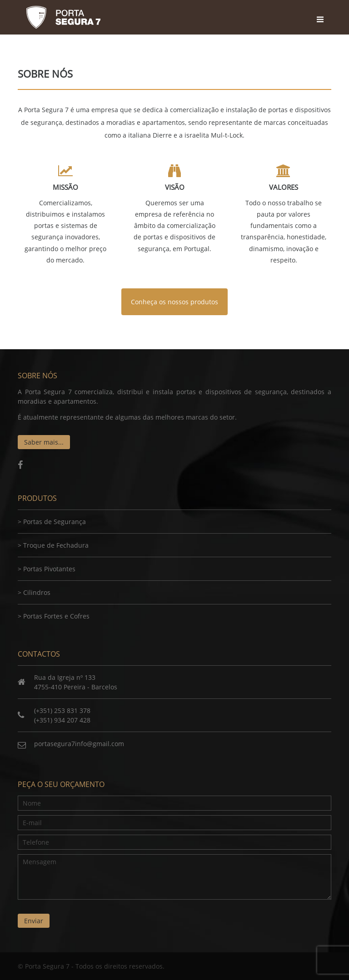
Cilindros (37, 592)
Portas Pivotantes (49, 569)
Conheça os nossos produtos (174, 302)
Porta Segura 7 (63, 17)
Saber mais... (44, 442)
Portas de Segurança (55, 522)
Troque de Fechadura (56, 545)
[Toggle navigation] (321, 11)
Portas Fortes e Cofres (56, 616)
